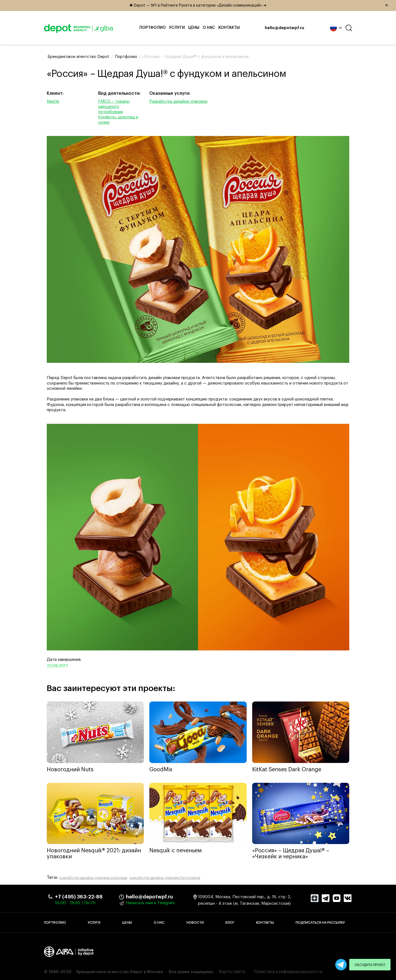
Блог (230, 923)
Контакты (229, 28)
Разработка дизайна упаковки (178, 101)
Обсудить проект (370, 965)
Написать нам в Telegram (150, 903)
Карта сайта (232, 972)
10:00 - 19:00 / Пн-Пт (75, 903)
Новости (195, 923)
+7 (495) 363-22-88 (79, 897)
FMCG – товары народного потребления (114, 107)
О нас (209, 28)
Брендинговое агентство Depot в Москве (120, 972)
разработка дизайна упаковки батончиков (165, 878)
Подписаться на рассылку (320, 923)
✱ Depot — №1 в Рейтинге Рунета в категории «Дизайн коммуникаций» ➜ (261, 5)
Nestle (53, 101)
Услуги (177, 28)
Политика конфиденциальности (288, 972)
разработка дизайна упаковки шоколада (93, 878)
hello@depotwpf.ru (284, 28)
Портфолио (153, 28)
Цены (194, 28)
